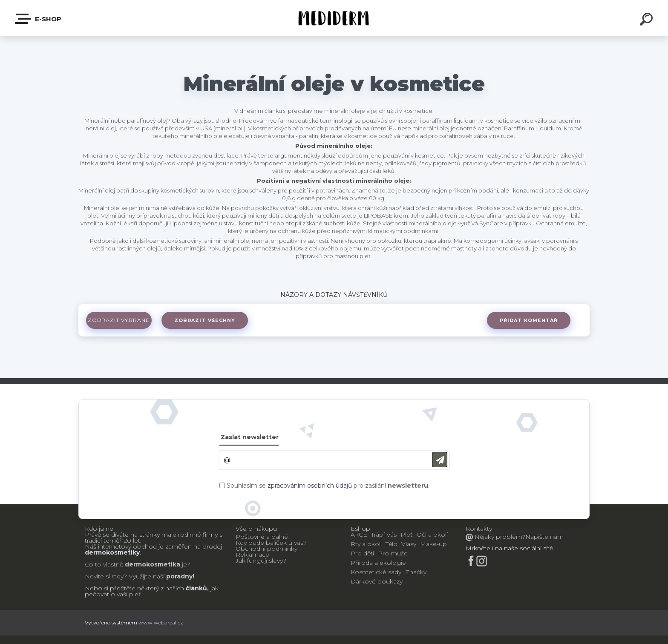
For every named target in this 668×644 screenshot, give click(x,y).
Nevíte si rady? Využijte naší (125, 576)
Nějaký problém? (499, 537)
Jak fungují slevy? (261, 561)
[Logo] (334, 18)
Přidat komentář (528, 320)
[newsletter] (440, 460)
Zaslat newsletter (250, 437)
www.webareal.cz (161, 622)
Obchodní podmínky (266, 549)
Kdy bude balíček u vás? (271, 543)
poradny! (179, 576)
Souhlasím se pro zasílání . (328, 486)
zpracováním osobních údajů (310, 486)
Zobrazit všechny (206, 320)
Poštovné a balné (262, 537)
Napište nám (544, 537)
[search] (648, 20)
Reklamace (252, 555)
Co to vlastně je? (137, 564)
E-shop (39, 19)
